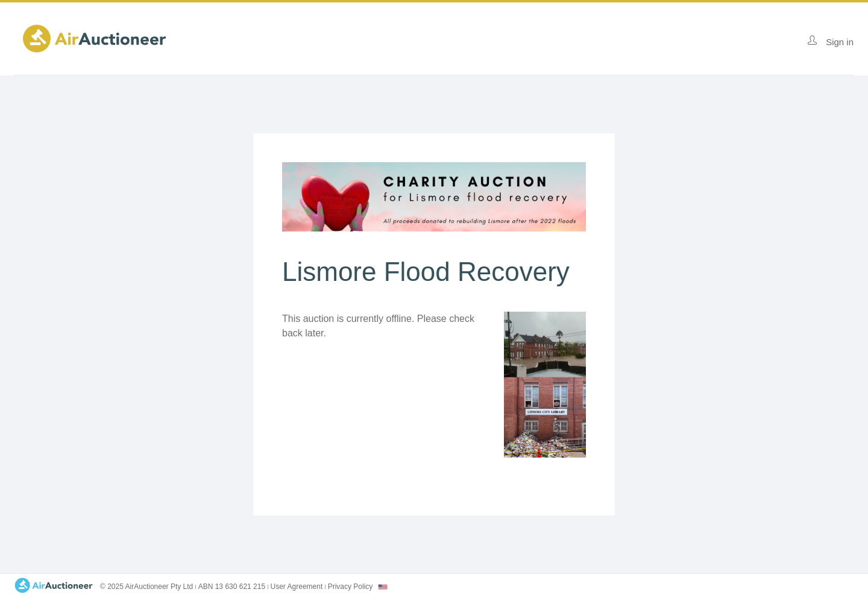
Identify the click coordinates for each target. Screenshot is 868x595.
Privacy (351, 587)
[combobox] (383, 587)
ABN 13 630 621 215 (232, 587)
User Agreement (297, 587)
